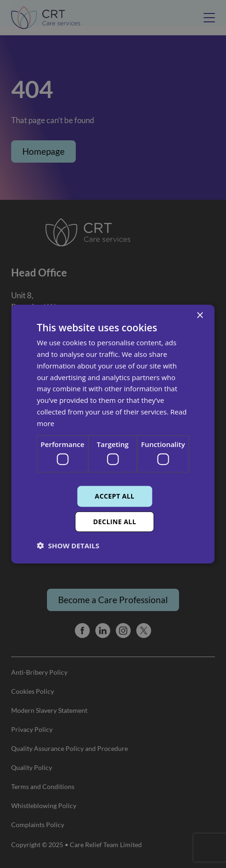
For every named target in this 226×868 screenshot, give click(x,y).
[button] (68, 545)
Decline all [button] (114, 521)
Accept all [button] (115, 496)
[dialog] (113, 434)
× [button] (200, 316)
